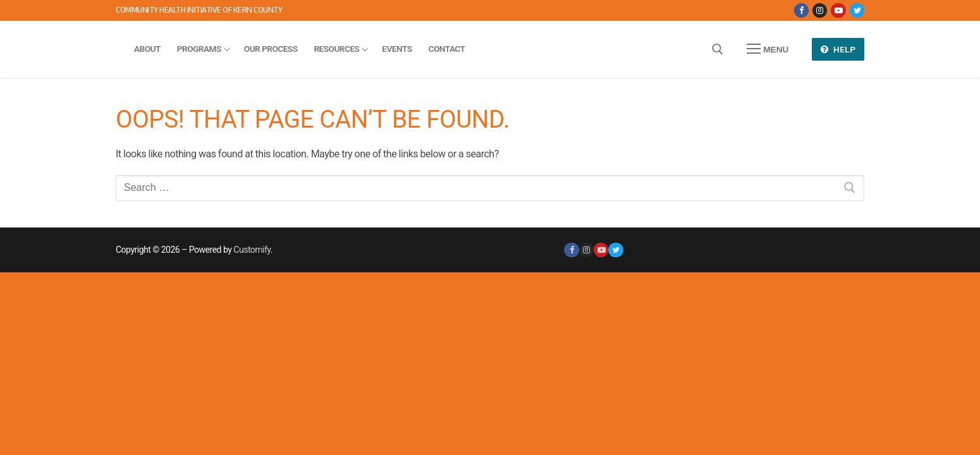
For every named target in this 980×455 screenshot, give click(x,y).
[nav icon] (768, 49)
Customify (252, 250)
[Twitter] (857, 10)
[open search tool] (718, 49)
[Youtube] (838, 10)
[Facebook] (801, 10)
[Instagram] (820, 10)
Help (838, 49)
